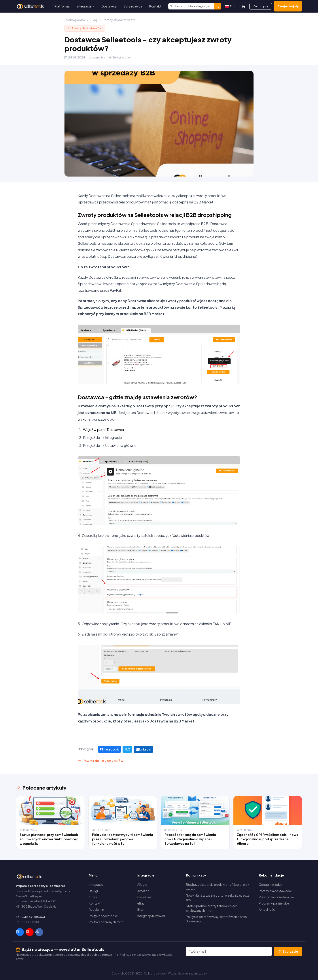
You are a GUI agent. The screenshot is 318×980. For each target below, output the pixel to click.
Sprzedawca (133, 6)
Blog (94, 20)
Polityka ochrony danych (106, 922)
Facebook (109, 749)
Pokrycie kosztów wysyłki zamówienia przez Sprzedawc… (217, 919)
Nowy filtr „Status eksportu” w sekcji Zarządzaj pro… (218, 898)
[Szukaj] (191, 6)
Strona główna (75, 20)
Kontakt (155, 6)
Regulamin (96, 909)
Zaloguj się (261, 6)
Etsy (140, 909)
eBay (141, 903)
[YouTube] (30, 932)
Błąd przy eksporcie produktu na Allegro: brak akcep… (218, 887)
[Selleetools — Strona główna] (31, 6)
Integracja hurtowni (151, 916)
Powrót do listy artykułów (100, 761)
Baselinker (145, 897)
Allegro (142, 885)
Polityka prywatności (104, 916)
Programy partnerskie (274, 903)
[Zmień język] (230, 6)
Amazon (143, 891)
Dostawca (109, 6)
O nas (93, 897)
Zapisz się (288, 951)
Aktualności (267, 909)
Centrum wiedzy (270, 885)
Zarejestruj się (288, 6)
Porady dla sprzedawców (277, 897)
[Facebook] (20, 932)
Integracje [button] (84, 6)
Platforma (62, 6)
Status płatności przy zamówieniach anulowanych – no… (212, 908)
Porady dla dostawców (119, 20)
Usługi (93, 891)
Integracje (96, 885)
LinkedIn (143, 749)
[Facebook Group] (39, 932)
